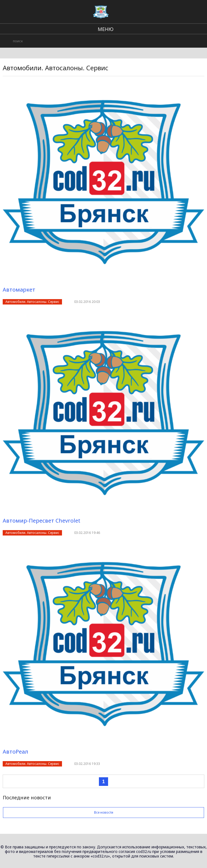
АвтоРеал (15, 752)
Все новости (103, 812)
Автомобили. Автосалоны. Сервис (32, 302)
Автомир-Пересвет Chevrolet (42, 521)
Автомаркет (19, 290)
